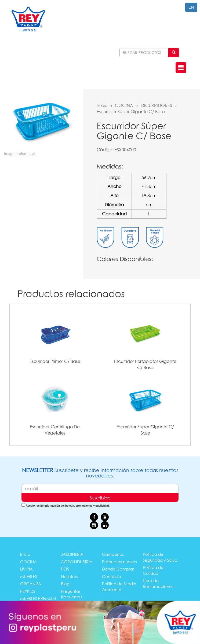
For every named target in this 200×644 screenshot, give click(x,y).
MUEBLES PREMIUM (38, 598)
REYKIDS (28, 591)
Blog (65, 584)
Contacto (112, 576)
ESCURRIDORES (156, 105)
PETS (65, 569)
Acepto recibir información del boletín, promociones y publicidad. (68, 506)
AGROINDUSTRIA (77, 562)
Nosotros (69, 576)
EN (191, 7)
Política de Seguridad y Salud (160, 557)
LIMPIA (26, 569)
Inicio (102, 105)
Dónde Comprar (118, 569)
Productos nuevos (119, 562)
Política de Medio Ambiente (119, 586)
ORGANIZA (31, 584)
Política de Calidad (153, 570)
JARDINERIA (72, 554)
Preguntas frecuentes (72, 594)
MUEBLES (29, 576)
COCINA (124, 105)
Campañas (113, 554)
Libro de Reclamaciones (158, 583)
